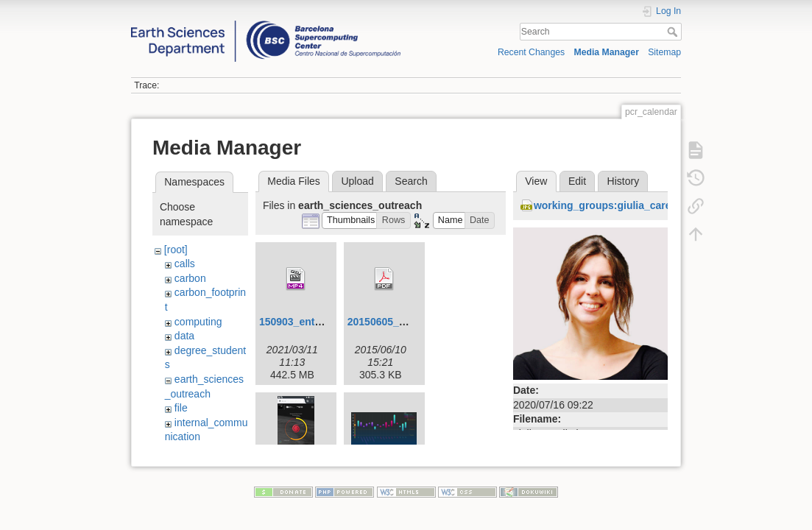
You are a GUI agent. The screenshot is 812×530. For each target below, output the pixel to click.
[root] (176, 250)
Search (674, 32)
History (624, 181)
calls (185, 264)
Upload (357, 181)
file (181, 408)
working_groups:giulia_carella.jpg (617, 205)
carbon (190, 278)
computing (198, 322)
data (184, 336)
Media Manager (606, 52)
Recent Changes (531, 52)
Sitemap (664, 52)
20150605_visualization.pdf (414, 322)
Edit (577, 181)
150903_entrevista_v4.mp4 (324, 322)
